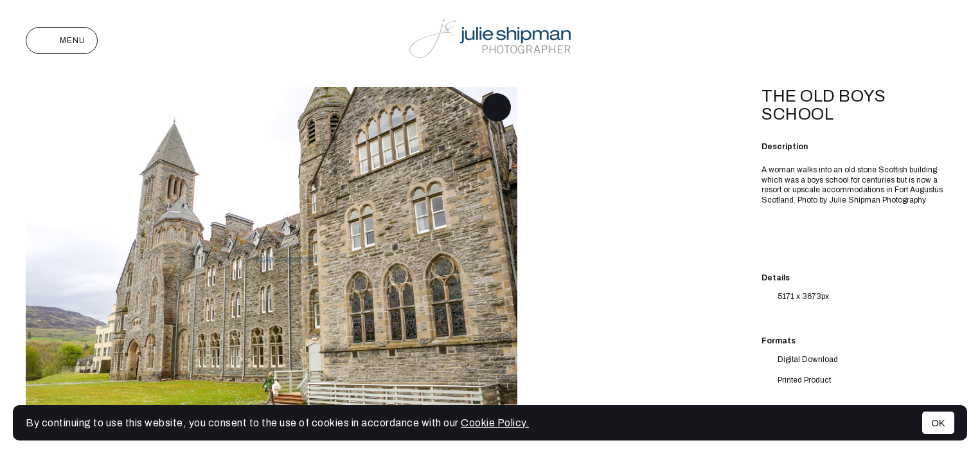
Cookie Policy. (495, 423)
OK (938, 423)
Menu (62, 41)
